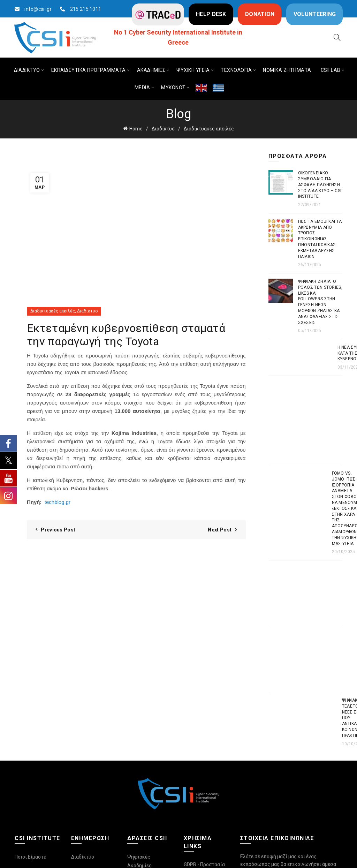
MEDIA (142, 88)
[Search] (337, 37)
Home (136, 129)
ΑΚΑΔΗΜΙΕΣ (151, 70)
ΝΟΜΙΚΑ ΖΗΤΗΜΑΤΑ (287, 70)
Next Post (220, 530)
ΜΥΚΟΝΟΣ (173, 88)
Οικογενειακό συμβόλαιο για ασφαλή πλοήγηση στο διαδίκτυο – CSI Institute (320, 185)
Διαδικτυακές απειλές (209, 129)
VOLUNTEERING (315, 14)
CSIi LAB (331, 70)
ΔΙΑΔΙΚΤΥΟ (27, 70)
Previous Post (58, 530)
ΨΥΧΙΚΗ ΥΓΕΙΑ (193, 70)
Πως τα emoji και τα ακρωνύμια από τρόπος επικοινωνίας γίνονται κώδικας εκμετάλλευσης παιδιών (320, 239)
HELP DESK (211, 14)
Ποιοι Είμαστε (30, 857)
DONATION (260, 14)
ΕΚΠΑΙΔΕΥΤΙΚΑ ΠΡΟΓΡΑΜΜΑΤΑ (89, 70)
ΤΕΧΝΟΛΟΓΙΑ (236, 70)
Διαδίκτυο (163, 129)
